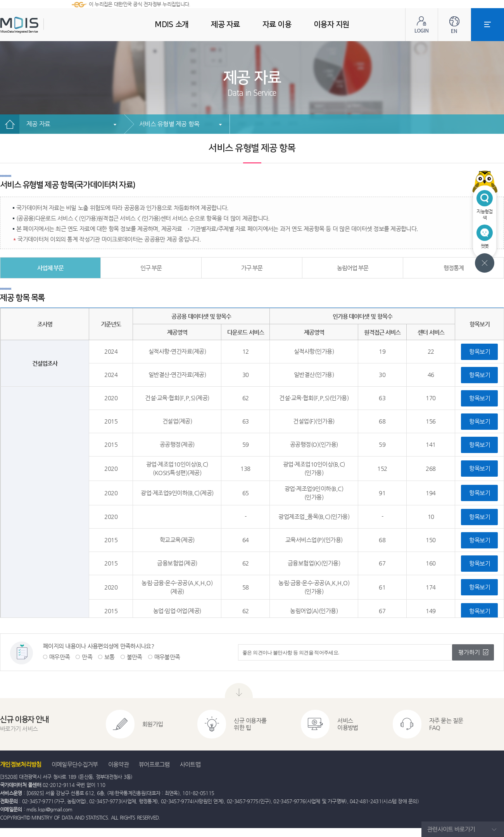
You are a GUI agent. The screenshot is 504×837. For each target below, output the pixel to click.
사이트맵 (190, 764)
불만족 (135, 657)
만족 (87, 657)
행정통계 (454, 268)
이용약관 (118, 764)
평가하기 (469, 652)
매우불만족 (167, 657)
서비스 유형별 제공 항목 (169, 124)
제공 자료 (38, 124)
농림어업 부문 (353, 268)
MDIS (39, 25)
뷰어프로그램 (154, 764)
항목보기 (480, 352)
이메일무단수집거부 (75, 764)
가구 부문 (252, 268)
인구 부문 (151, 268)
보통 (110, 657)
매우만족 (60, 657)
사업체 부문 (51, 268)
